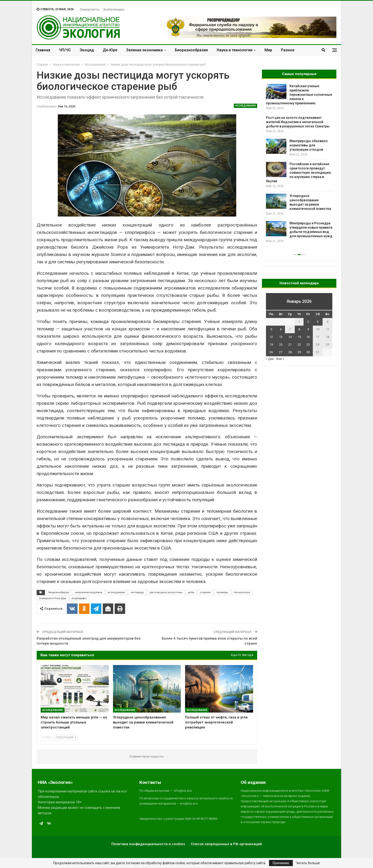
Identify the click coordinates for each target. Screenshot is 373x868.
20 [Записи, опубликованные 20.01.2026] (281, 345)
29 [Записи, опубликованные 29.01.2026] (299, 352)
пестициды (137, 592)
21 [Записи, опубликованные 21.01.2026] (290, 345)
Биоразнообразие (191, 50)
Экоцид (87, 50)
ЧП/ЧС (65, 50)
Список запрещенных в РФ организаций (226, 844)
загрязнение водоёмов (88, 592)
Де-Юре (110, 50)
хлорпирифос (79, 598)
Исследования (245, 106)
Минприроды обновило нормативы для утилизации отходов (309, 145)
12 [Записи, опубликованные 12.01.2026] (271, 337)
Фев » (280, 359)
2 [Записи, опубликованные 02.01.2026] (308, 322)
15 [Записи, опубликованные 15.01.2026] (299, 337)
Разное (288, 50)
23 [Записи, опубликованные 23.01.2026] (308, 345)
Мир (268, 50)
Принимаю (281, 863)
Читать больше (308, 863)
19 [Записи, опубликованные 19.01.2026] (271, 345)
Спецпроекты (90, 9)
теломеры (222, 592)
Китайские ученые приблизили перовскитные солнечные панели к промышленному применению (299, 95)
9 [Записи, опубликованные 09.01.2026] (308, 329)
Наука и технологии (235, 50)
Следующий (66, 737)
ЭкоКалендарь (114, 9)
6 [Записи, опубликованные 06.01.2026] (281, 329)
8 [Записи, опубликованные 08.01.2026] (299, 329)
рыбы (191, 592)
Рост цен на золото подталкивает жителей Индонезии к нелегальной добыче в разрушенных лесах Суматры (298, 122)
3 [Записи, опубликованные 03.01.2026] (318, 322)
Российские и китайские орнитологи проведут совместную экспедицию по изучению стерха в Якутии (299, 173)
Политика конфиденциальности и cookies (148, 844)
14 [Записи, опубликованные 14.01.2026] (290, 337)
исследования (116, 592)
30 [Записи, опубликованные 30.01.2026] (308, 352)
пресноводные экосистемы (166, 592)
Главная (43, 50)
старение (205, 592)
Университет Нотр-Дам (53, 598)
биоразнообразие (59, 592)
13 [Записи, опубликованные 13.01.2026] (281, 337)
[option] (299, 164)
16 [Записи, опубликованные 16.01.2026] (308, 337)
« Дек (270, 359)
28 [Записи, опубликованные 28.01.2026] (290, 352)
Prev (47, 737)
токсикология (242, 592)
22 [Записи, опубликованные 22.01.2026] (299, 345)
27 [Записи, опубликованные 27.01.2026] (281, 352)
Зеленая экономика (144, 50)
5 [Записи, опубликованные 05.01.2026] (271, 329)
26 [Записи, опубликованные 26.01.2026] (271, 352)
